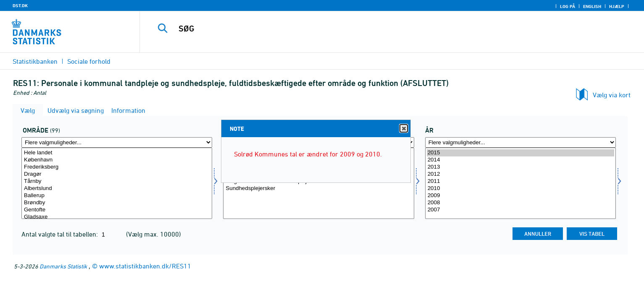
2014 (520, 160)
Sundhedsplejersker (318, 189)
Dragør (117, 174)
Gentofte (117, 210)
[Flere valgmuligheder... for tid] (520, 142)
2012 (520, 174)
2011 (520, 181)
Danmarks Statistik (63, 266)
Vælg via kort (612, 95)
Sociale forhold (89, 61)
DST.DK (20, 5)
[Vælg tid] (520, 183)
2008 (520, 203)
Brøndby (117, 203)
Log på (568, 6)
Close (403, 129)
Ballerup (117, 196)
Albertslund (117, 189)
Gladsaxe (117, 217)
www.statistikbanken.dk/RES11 (145, 266)
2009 (520, 196)
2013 (520, 167)
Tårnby (117, 181)
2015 (520, 153)
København (117, 160)
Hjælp (617, 6)
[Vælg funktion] (318, 183)
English (592, 6)
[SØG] (374, 29)
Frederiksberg (117, 167)
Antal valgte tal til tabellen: (60, 234)
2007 (520, 210)
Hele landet (117, 153)
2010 (520, 189)
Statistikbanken (35, 61)
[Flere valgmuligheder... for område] (117, 142)
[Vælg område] (117, 183)
